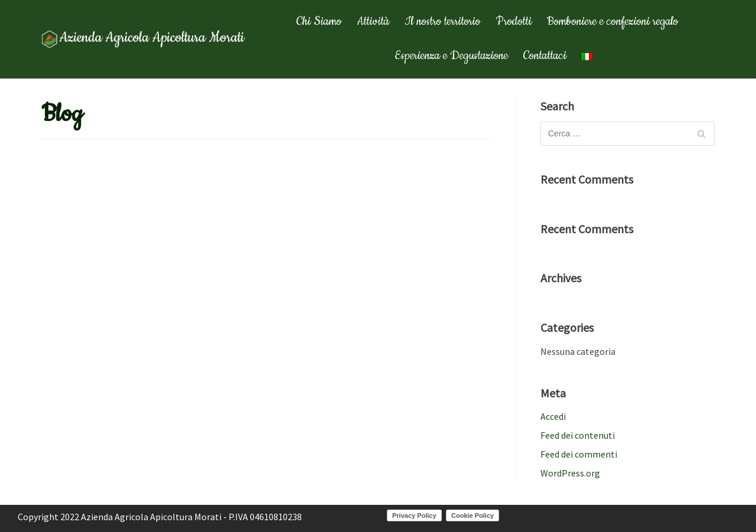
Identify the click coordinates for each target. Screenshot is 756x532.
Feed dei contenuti (578, 435)
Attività (373, 22)
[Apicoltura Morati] (145, 39)
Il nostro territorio (442, 22)
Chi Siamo (319, 22)
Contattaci (545, 56)
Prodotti (514, 22)
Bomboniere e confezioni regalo (612, 22)
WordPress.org (570, 473)
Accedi (553, 416)
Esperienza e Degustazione (451, 56)
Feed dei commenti (579, 454)
